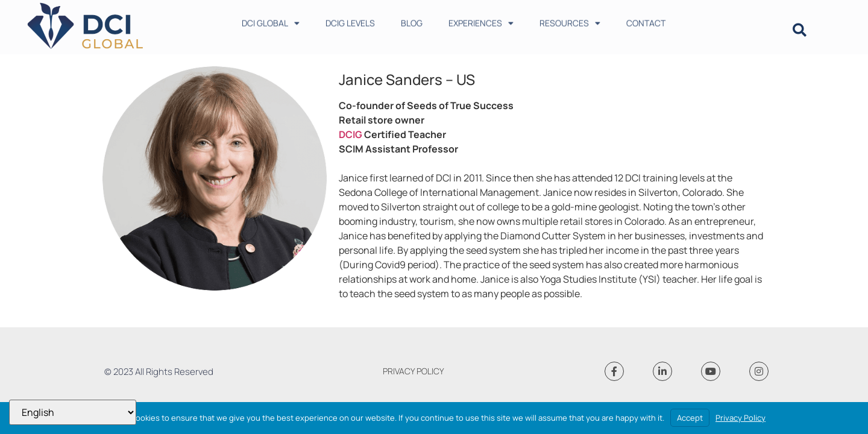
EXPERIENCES (481, 20)
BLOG (412, 20)
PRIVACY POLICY (414, 371)
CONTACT (646, 20)
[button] (800, 30)
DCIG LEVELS (350, 20)
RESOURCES (570, 20)
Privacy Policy (741, 418)
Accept (690, 418)
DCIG (351, 134)
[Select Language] (73, 412)
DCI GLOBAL (271, 20)
